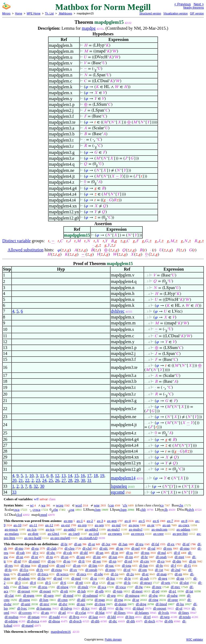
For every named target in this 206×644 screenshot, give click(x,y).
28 (70, 480)
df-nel (136, 548)
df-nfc (104, 548)
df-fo (8, 570)
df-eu (35, 548)
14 (70, 476)
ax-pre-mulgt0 (60, 538)
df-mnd (68, 595)
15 (76, 476)
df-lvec (22, 608)
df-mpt (179, 557)
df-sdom (24, 578)
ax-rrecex (138, 534)
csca (16, 509)
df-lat (189, 591)
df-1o (115, 574)
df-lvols (163, 613)
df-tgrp (165, 617)
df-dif (84, 553)
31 (89, 480)
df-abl (81, 600)
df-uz (111, 583)
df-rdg (99, 574)
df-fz (127, 583)
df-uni (81, 557)
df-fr (82, 561)
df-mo (19, 548)
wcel (79, 505)
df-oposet (160, 608)
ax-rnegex (115, 534)
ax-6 (156, 521)
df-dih (131, 621)
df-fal (155, 544)
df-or (91, 544)
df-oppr (173, 600)
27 (64, 480)
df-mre (157, 587)
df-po (51, 561)
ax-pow (134, 525)
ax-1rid (94, 534)
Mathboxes (65, 14)
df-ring (153, 600)
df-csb (68, 553)
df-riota (56, 570)
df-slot (184, 583)
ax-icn (50, 529)
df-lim (93, 565)
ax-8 (184, 521)
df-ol (179, 608)
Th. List (49, 14)
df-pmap (34, 617)
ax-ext (65, 525)
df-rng (119, 600)
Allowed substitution (25, 250)
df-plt (64, 591)
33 (14, 492)
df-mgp (100, 600)
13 (64, 476)
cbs (181, 505)
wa (43, 505)
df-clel (87, 548)
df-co (161, 561)
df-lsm (44, 600)
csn (111, 505)
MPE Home (34, 14)
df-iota (126, 565)
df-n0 (79, 583)
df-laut (93, 617)
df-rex (168, 548)
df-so (67, 561)
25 (51, 480)
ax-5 (142, 521)
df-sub (144, 578)
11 (42, 476)
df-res (9, 565)
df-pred (43, 565)
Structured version (150, 14)
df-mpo (110, 570)
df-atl (62, 613)
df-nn (180, 578)
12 (57, 476)
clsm (97, 509)
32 (36, 486)
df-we (97, 561)
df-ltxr (111, 578)
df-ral (151, 548)
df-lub (82, 591)
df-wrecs (62, 574)
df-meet (137, 591)
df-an (78, 544)
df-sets (166, 583)
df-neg (163, 578)
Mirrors (6, 14)
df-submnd (90, 595)
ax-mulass (12, 534)
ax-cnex (184, 525)
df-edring (11, 621)
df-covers (25, 613)
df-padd (54, 617)
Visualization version (176, 14)
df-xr (94, 578)
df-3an (123, 544)
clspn (123, 509)
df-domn (121, 604)
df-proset (24, 591)
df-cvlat (80, 613)
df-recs (81, 574)
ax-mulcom (159, 529)
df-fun (144, 565)
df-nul (162, 553)
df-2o (130, 574)
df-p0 (156, 591)
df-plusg (62, 587)
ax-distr (33, 534)
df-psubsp (11, 617)
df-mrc (176, 587)
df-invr (45, 604)
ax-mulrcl (136, 529)
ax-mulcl (113, 529)
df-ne (119, 548)
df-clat (9, 595)
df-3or (106, 544)
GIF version (197, 14)
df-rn (193, 561)
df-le (128, 578)
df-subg (172, 595)
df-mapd (28, 625)
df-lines (184, 613)
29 (76, 480)
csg (72, 509)
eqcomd (118, 492)
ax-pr (151, 525)
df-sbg (153, 595)
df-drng (141, 604)
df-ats (45, 613)
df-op (65, 557)
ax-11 (33, 525)
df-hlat (100, 613)
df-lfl (103, 608)
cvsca (36, 509)
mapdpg (89, 28)
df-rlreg (100, 604)
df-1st (159, 570)
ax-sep (99, 525)
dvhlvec (118, 311)
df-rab (20, 553)
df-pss (145, 553)
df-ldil (112, 617)
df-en (178, 574)
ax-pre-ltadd (33, 538)
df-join (118, 591)
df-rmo (185, 548)
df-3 (18, 583)
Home (19, 14)
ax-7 (170, 521)
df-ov (73, 570)
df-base (23, 587)
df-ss (129, 553)
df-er (145, 574)
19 (102, 476)
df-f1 (187, 565)
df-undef (23, 574)
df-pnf (58, 578)
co (162, 505)
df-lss (180, 604)
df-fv (40, 570)
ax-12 (49, 525)
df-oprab (91, 570)
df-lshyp (66, 608)
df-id (17, 561)
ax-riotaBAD (88, 538)
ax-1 (80, 521)
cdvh (191, 509)
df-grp (111, 595)
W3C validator (195, 640)
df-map (162, 574)
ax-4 (128, 521)
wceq (60, 505)
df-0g (139, 587)
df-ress (43, 587)
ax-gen (112, 521)
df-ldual (138, 608)
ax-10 (17, 525)
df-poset (45, 591)
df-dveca (33, 621)
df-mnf (76, 578)
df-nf (186, 544)
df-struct (146, 583)
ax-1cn (32, 529)
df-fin (42, 578)
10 (31, 476)
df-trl (147, 617)
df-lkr (119, 608)
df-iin (129, 557)
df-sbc (51, 553)
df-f (174, 565)
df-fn (159, 565)
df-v (36, 553)
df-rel (128, 561)
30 (83, 480)
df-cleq (70, 548)
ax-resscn (11, 529)
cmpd (43, 515)
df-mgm (29, 595)
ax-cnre (158, 534)
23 (38, 480)
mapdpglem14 (123, 478)
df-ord (61, 565)
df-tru (139, 544)
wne (97, 505)
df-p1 (172, 591)
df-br (144, 557)
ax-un (167, 525)
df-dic (113, 621)
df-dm (177, 561)
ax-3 (100, 521)
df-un (100, 553)
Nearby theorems (194, 8)
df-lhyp (74, 617)
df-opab (161, 557)
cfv (125, 505)
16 (83, 476)
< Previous (182, 4)
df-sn (20, 557)
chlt (143, 509)
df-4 (33, 583)
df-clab (52, 548)
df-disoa (54, 621)
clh (165, 509)
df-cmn (63, 600)
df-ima (25, 565)
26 (57, 480)
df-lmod (161, 604)
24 (44, 480)
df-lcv (85, 608)
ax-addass (183, 529)
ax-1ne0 (74, 534)
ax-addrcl (92, 529)
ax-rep (82, 525)
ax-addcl (70, 529)
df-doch (150, 621)
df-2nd (176, 570)
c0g (55, 509)
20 (14, 480)
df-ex (171, 544)
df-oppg (24, 600)
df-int (97, 557)
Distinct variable (16, 241)
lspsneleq (119, 486)
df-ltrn (130, 617)
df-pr (35, 557)
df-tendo (185, 617)
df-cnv (145, 561)
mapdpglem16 (61, 632)
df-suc (110, 565)
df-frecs (43, 574)
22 (27, 480)
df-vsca (120, 587)
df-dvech (75, 621)
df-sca (102, 587)
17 (89, 476)
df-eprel (34, 561)
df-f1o (24, 570)
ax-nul (116, 525)
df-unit (26, 604)
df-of (127, 570)
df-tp (49, 557)
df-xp (113, 561)
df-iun (113, 557)
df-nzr (81, 604)
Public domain (113, 640)
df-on (77, 565)
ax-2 (90, 521)
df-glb (100, 591)
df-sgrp (49, 595)
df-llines (120, 613)
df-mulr (83, 587)
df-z (95, 583)
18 (96, 476)
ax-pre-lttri (180, 534)
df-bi (64, 544)
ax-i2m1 (54, 534)
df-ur (136, 600)
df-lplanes (142, 613)
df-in (115, 553)
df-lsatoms (44, 608)
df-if (177, 553)
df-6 (63, 583)
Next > (199, 4)
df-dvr (63, 604)
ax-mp (68, 521)
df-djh (169, 621)
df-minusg (132, 595)
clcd (19, 515)
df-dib (95, 621)
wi (32, 505)
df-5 (48, 583)
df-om (143, 570)
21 (21, 480)
